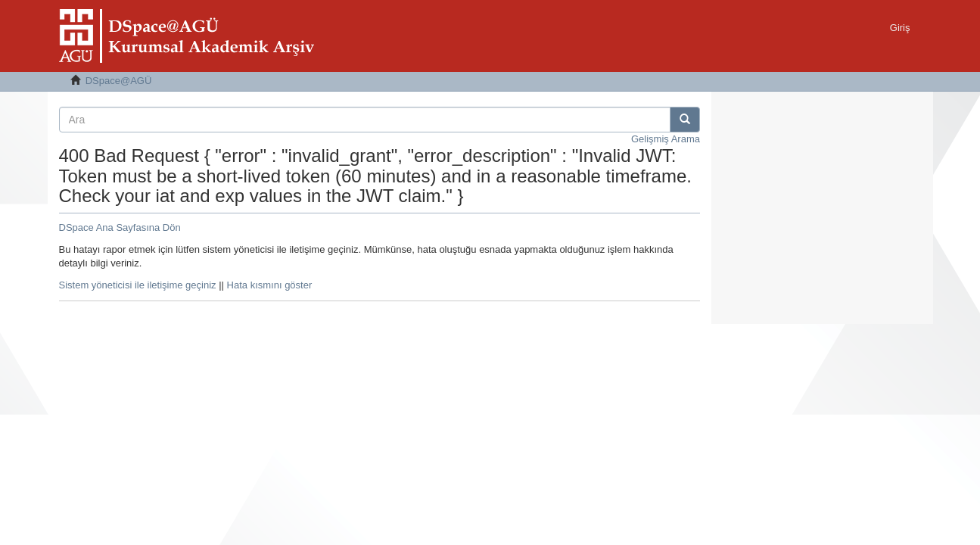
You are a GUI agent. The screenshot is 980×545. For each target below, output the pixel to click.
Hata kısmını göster (270, 285)
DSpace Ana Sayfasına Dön (120, 227)
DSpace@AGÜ (119, 81)
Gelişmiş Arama (666, 139)
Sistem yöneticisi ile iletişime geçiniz (138, 285)
